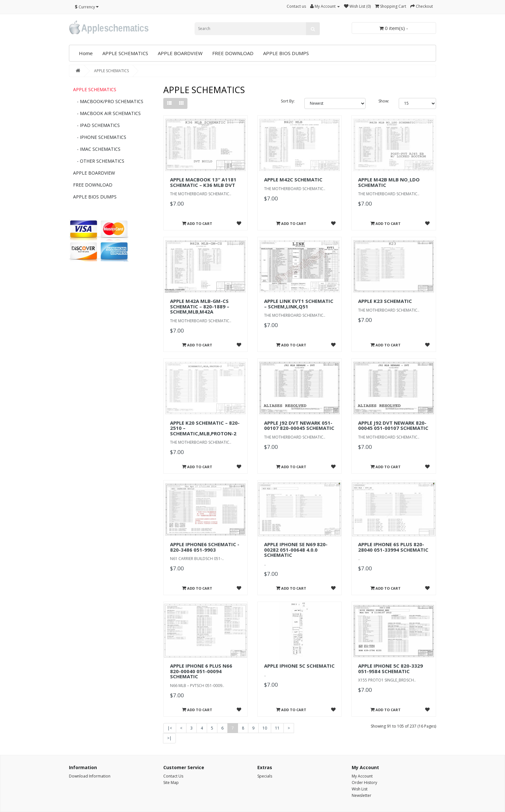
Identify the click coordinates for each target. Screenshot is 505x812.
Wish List (360, 789)
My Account (362, 776)
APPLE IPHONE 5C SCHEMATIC (299, 666)
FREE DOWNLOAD (233, 53)
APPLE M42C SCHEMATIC (293, 179)
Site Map (171, 783)
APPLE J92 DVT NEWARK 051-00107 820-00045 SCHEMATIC (299, 425)
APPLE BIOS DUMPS (286, 53)
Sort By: (288, 101)
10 (265, 728)
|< (170, 728)
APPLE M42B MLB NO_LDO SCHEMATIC (389, 182)
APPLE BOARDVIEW (180, 53)
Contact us (296, 6)
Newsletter (362, 795)
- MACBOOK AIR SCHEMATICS (107, 113)
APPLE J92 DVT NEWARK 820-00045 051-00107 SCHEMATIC (393, 425)
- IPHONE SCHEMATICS (100, 137)
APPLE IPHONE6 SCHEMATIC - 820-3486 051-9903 (205, 547)
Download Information (90, 776)
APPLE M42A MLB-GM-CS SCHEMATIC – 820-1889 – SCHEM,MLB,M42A (200, 306)
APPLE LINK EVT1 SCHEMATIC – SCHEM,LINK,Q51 (299, 304)
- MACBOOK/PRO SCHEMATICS (108, 101)
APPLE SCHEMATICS (125, 53)
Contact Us (173, 776)
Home (86, 53)
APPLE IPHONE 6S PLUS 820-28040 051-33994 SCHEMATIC (393, 547)
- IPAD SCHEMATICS (96, 125)
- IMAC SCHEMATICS (97, 149)
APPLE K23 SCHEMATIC (385, 301)
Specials (265, 776)
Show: (384, 101)
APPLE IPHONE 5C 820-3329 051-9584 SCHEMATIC (391, 668)
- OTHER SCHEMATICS (99, 161)
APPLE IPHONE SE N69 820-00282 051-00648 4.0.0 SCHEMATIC (296, 550)
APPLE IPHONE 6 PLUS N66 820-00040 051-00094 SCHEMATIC (201, 671)
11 (277, 728)
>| (169, 738)
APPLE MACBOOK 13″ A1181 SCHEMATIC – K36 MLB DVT (203, 182)
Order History (364, 783)
